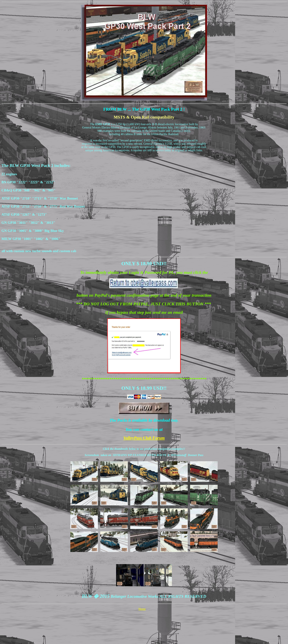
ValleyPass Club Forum (144, 438)
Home (142, 609)
